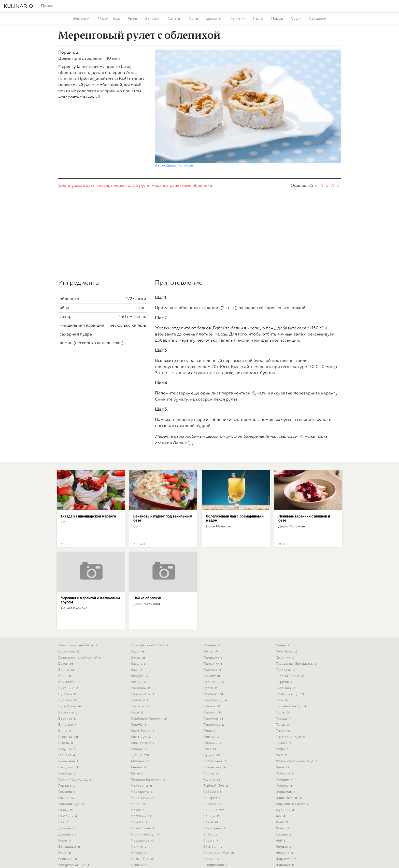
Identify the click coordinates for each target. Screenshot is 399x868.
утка (282, 691)
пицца (277, 19)
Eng (195, 860)
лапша (139, 703)
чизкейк (285, 789)
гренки (67, 734)
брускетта (69, 618)
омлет (211, 587)
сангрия (212, 734)
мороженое (143, 776)
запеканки (70, 782)
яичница (286, 831)
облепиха (202, 121)
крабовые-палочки (150, 654)
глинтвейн (69, 697)
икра (65, 789)
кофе (138, 648)
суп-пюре (287, 587)
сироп (211, 776)
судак (283, 581)
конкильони (143, 630)
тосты (283, 648)
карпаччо (68, 825)
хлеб (283, 758)
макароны (142, 721)
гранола (67, 728)
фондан (285, 715)
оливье (212, 581)
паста (258, 19)
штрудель (287, 807)
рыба (132, 19)
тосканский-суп (291, 642)
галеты (66, 679)
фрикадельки (290, 734)
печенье (214, 630)
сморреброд (216, 801)
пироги (213, 648)
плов (210, 667)
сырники (286, 593)
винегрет (68, 660)
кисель (139, 599)
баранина (69, 587)
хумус (283, 764)
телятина (286, 606)
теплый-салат (290, 612)
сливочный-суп (219, 789)
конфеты (140, 636)
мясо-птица (109, 19)
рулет (175, 121)
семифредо (215, 764)
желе (65, 776)
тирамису (286, 624)
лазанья (140, 697)
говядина (69, 703)
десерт (105, 121)
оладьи (140, 837)
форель (284, 721)
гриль (66, 746)
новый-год (143, 795)
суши (296, 19)
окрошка (141, 819)
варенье (68, 654)
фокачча (285, 709)
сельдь (212, 752)
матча (138, 746)
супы (193, 19)
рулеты (212, 715)
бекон (66, 599)
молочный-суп (145, 770)
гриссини (68, 752)
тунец (283, 660)
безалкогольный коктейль (82, 593)
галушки (67, 685)
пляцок (211, 673)
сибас (211, 770)
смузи (211, 807)
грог (64, 758)
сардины (213, 740)
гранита (67, 721)
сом (209, 813)
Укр (187, 860)
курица (140, 691)
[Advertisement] (199, 172)
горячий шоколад (75, 715)
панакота (213, 593)
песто (211, 624)
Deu (204, 860)
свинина (214, 746)
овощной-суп (145, 807)
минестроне (143, 764)
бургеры (68, 636)
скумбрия (213, 782)
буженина (69, 624)
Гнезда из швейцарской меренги (88, 452)
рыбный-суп (216, 721)
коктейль (141, 624)
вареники (69, 648)
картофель (70, 837)
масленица (143, 734)
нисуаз (139, 789)
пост (210, 685)
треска (283, 654)
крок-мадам (143, 679)
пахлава (213, 606)
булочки (68, 630)
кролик (139, 685)
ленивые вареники (148, 715)
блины (67, 606)
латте (138, 709)
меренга (160, 121)
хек (281, 752)
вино (65, 667)
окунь (138, 831)
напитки (237, 19)
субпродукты (217, 837)
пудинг (212, 691)
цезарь (284, 770)
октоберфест (144, 825)
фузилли (285, 746)
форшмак (286, 728)
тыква (284, 667)
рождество (215, 703)
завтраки (81, 19)
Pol (212, 860)
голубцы (67, 709)
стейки (212, 831)
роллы (212, 709)
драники (68, 770)
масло (139, 740)
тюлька (284, 679)
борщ (65, 612)
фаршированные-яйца (297, 697)
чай (282, 776)
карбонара (70, 819)
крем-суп (141, 673)
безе (187, 121)
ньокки (139, 801)
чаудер (284, 782)
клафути (140, 612)
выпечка (69, 673)
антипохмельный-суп (78, 581)
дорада (67, 764)
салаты (174, 19)
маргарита (142, 728)
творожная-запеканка (296, 599)
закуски (152, 19)
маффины (141, 752)
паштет (212, 612)
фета (283, 703)
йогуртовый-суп (74, 801)
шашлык (286, 801)
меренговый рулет (132, 121)
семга (211, 758)
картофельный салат (150, 581)
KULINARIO (18, 6)
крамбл (139, 660)
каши (138, 587)
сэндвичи (318, 19)
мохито (139, 782)
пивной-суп (216, 636)
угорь (282, 685)
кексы (139, 593)
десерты (214, 19)
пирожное (214, 660)
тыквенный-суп (291, 673)
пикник (212, 642)
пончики (213, 679)
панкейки (213, 599)
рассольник (215, 697)
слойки (212, 795)
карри (66, 831)
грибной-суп (72, 740)
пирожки (214, 654)
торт (282, 636)
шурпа (284, 819)
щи (281, 825)
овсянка (140, 813)
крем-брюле (143, 667)
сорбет (211, 819)
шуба (283, 813)
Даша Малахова (180, 59)
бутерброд (70, 642)
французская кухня (78, 121)
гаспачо (67, 691)
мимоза (139, 758)
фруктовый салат (292, 740)
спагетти (213, 825)
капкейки (68, 813)
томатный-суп (290, 630)
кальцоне (68, 807)
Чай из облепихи (147, 534)
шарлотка (286, 795)
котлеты (140, 642)
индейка (68, 795)
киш (137, 606)
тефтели (284, 618)
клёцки (139, 618)
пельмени (214, 618)
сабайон (213, 728)
